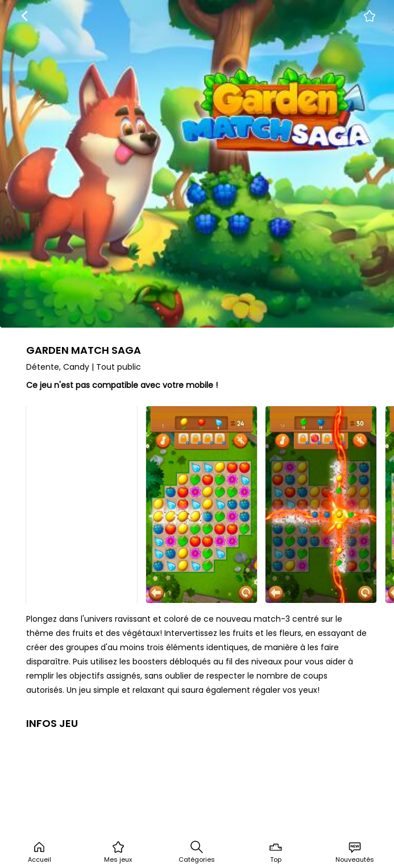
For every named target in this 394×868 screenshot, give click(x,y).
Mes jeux (118, 852)
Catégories (197, 852)
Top (276, 852)
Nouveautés (355, 852)
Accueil (40, 852)
